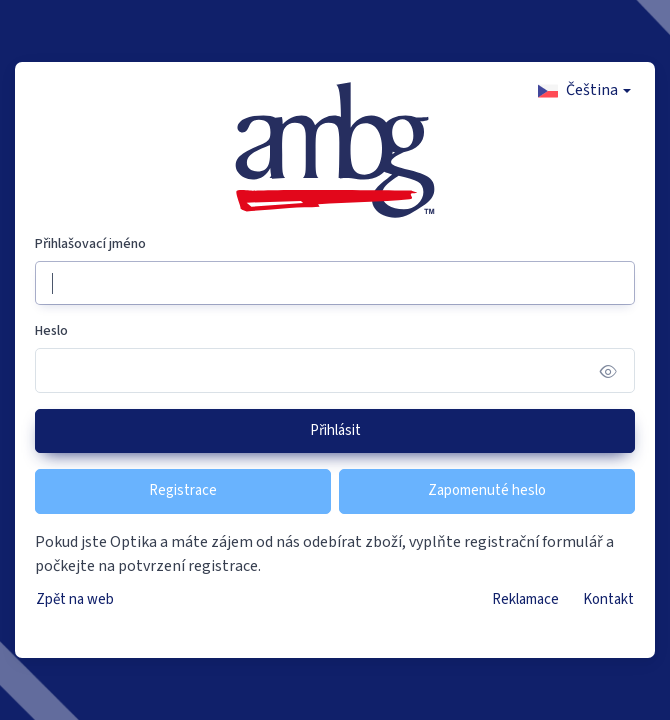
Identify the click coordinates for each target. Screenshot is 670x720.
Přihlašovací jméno (90, 244)
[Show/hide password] (608, 370)
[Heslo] (335, 370)
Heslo (51, 331)
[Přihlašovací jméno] (335, 283)
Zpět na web (75, 599)
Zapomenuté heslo (487, 490)
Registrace (183, 490)
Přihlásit (335, 430)
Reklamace (525, 599)
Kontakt (608, 599)
